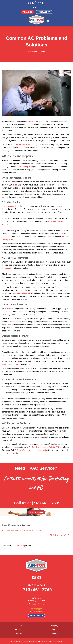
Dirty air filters (15, 322)
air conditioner (14, 206)
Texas (15, 185)
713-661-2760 (21, 450)
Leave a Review (37, 616)
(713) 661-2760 (45, 503)
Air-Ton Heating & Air (21, 145)
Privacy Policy (51, 641)
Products (19, 629)
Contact (54, 633)
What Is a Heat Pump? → (60, 535)
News (54, 629)
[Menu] (48, 21)
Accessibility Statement (38, 641)
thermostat (6, 268)
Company (54, 626)
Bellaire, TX (54, 447)
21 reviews (38, 612)
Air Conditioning (18, 546)
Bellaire (32, 121)
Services (19, 626)
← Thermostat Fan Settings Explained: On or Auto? (24, 530)
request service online (39, 450)
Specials (19, 633)
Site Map (59, 641)
